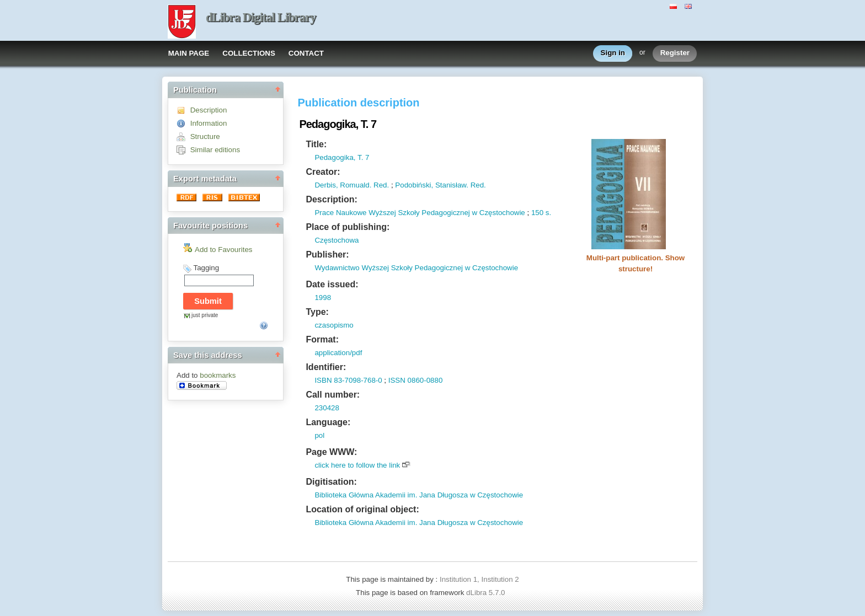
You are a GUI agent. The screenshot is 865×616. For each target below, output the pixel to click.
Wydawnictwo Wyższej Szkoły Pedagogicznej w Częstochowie (416, 268)
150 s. (541, 213)
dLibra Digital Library (261, 17)
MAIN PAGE (189, 53)
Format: (322, 339)
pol (319, 435)
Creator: (323, 172)
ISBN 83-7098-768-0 (348, 380)
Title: (316, 144)
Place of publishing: (348, 227)
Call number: (333, 395)
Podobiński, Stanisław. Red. (440, 185)
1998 (323, 298)
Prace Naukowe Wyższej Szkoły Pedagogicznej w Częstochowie (420, 213)
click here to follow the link (357, 465)
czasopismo (334, 325)
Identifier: (326, 367)
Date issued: (332, 284)
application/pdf (338, 353)
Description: (331, 199)
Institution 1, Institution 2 (479, 579)
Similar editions (215, 150)
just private (205, 315)
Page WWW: (331, 452)
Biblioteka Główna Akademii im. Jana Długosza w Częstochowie (419, 495)
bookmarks (218, 375)
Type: (317, 312)
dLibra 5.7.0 (487, 593)
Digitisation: (331, 482)
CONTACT (306, 53)
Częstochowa (337, 240)
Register (675, 53)
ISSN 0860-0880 (416, 380)
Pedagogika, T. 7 (342, 157)
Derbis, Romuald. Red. (352, 185)
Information (209, 123)
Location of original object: (362, 509)
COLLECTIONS (249, 53)
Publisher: (327, 255)
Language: (328, 422)
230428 (327, 408)
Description (209, 110)
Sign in (613, 53)
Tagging (206, 268)
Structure (205, 136)
